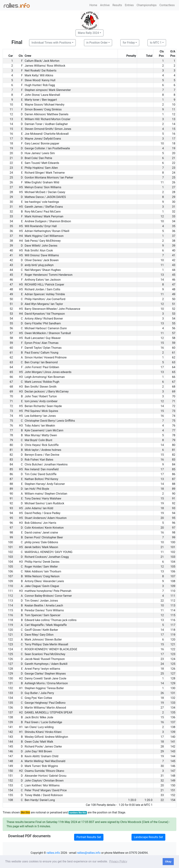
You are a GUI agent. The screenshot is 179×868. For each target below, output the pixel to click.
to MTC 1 (156, 43)
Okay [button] (168, 862)
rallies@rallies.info (89, 853)
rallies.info (53, 853)
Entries (129, 5)
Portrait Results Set (89, 837)
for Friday (129, 43)
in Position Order (97, 43)
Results (117, 5)
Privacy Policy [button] (118, 861)
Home (93, 5)
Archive (105, 5)
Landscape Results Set (148, 837)
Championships (147, 5)
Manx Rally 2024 (88, 33)
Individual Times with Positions (51, 43)
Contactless (167, 5)
